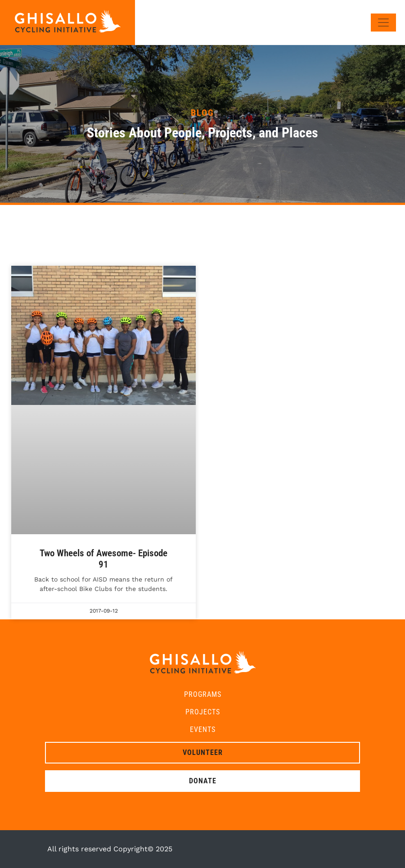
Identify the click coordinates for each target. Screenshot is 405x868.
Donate (203, 781)
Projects (203, 712)
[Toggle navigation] (383, 23)
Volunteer (203, 752)
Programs (203, 694)
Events (203, 729)
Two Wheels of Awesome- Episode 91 (103, 559)
